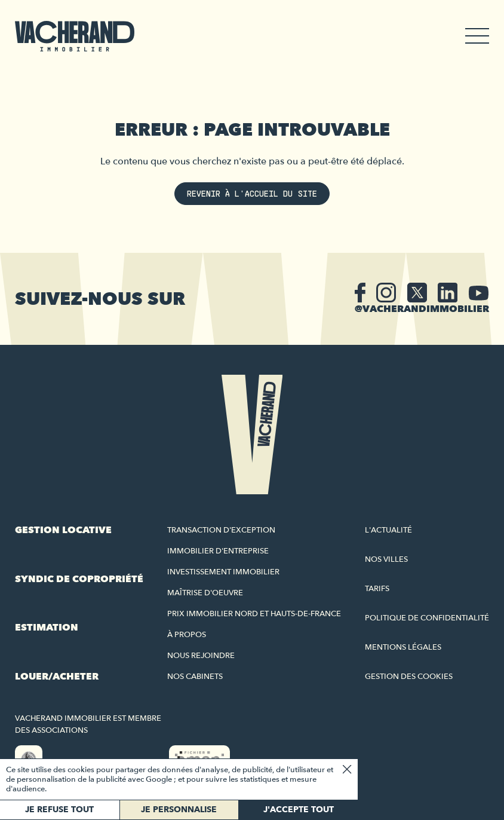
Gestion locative (63, 530)
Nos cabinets (195, 677)
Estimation (47, 628)
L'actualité (388, 530)
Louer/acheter (57, 677)
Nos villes (386, 559)
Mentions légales (403, 647)
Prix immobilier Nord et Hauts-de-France (254, 614)
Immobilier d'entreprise (218, 551)
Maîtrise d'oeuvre (205, 593)
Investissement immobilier (223, 572)
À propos (187, 635)
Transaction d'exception (221, 530)
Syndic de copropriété (79, 579)
